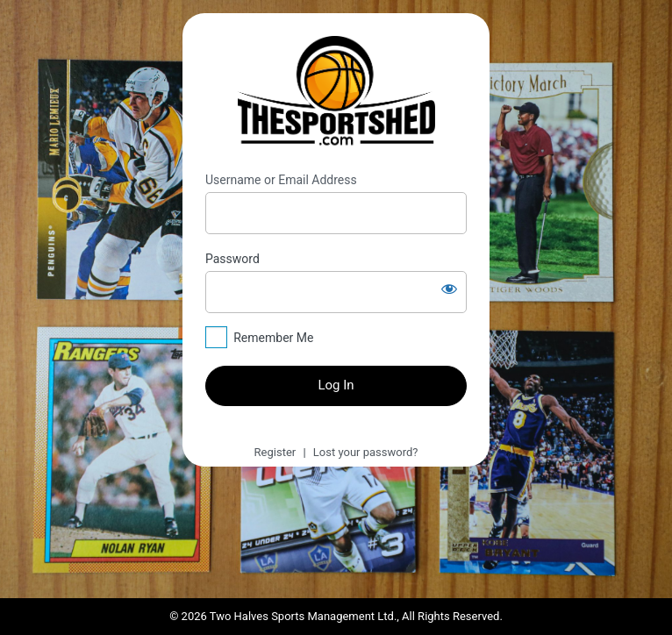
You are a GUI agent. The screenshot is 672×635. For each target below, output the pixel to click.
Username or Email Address (281, 180)
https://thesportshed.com (336, 93)
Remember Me (273, 338)
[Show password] (449, 289)
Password (232, 259)
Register (275, 452)
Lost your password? (366, 452)
